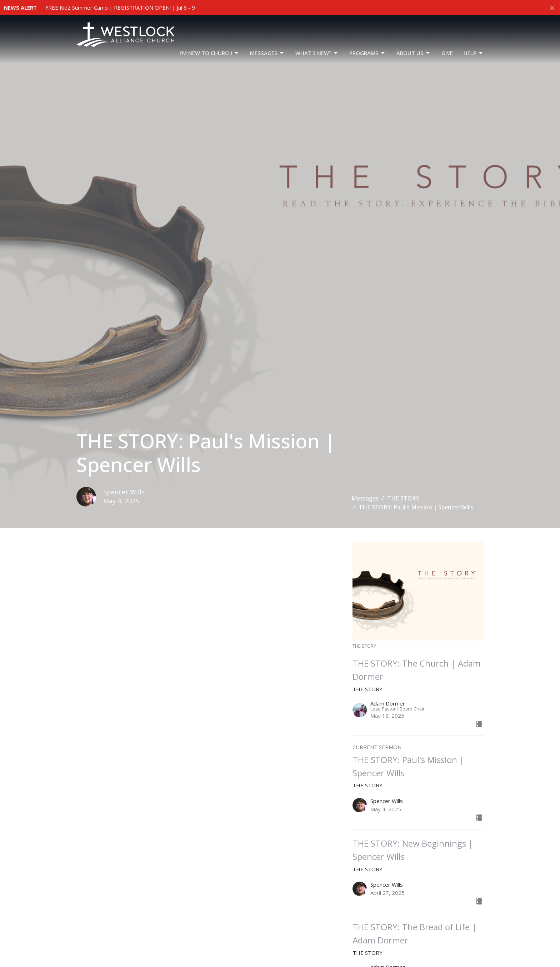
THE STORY (403, 498)
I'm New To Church (209, 53)
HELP (474, 53)
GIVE (447, 53)
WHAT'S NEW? (317, 53)
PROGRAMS (367, 53)
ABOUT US (414, 53)
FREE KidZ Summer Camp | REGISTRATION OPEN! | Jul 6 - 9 (120, 8)
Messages (267, 53)
